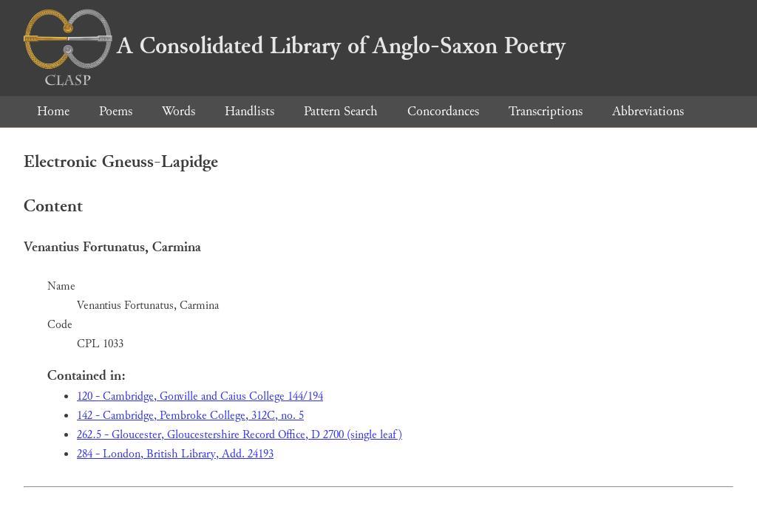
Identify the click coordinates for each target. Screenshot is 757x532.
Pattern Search (341, 111)
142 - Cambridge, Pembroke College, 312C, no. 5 (190, 416)
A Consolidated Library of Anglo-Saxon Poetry (295, 46)
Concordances (443, 111)
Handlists (249, 111)
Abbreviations (648, 111)
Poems (116, 111)
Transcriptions (546, 111)
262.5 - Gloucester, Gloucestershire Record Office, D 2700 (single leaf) (240, 435)
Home (53, 111)
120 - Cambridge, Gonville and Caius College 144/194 (200, 396)
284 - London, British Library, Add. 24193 (175, 454)
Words (179, 111)
